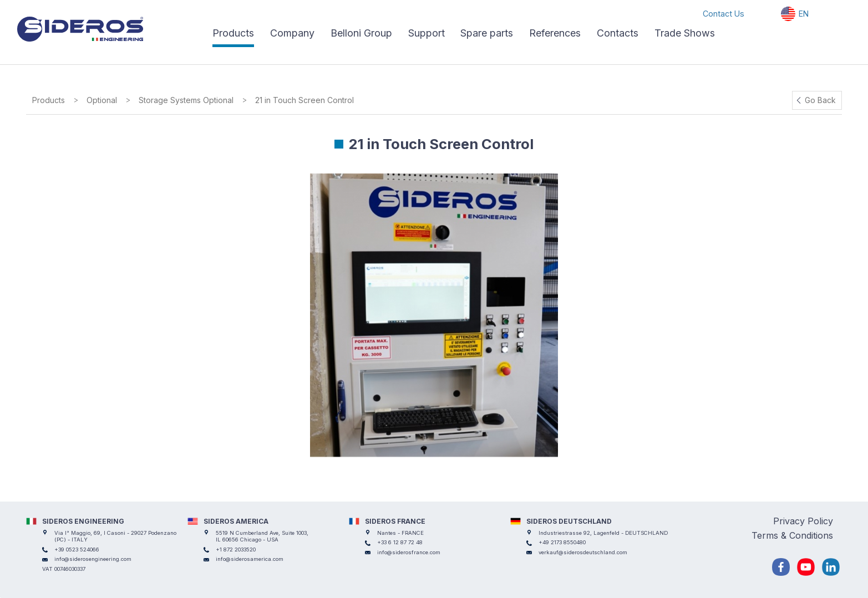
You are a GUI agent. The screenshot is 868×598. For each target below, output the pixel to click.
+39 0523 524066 (77, 550)
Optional (102, 100)
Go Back (820, 100)
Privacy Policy (803, 521)
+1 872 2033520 (236, 550)
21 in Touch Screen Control (304, 100)
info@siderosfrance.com (409, 552)
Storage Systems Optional (186, 100)
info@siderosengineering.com (93, 559)
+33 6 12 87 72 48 (400, 542)
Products (49, 100)
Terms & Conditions (792, 535)
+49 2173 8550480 (562, 542)
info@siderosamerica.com (250, 559)
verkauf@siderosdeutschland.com (583, 552)
